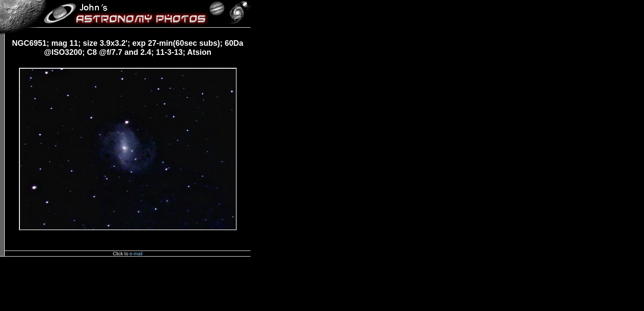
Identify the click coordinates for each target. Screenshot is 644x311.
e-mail (136, 254)
